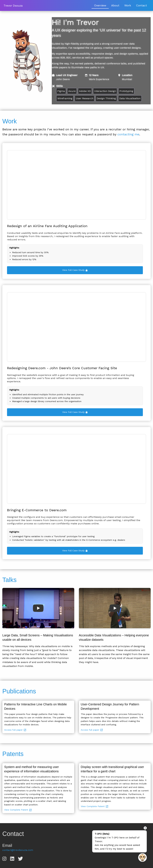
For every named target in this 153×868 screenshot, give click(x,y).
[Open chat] (142, 857)
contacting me (128, 134)
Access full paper (15, 730)
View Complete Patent (18, 810)
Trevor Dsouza (13, 6)
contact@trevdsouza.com (18, 850)
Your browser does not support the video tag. (76, 185)
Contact (141, 5)
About (115, 5)
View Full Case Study (75, 270)
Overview (100, 5)
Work (128, 5)
